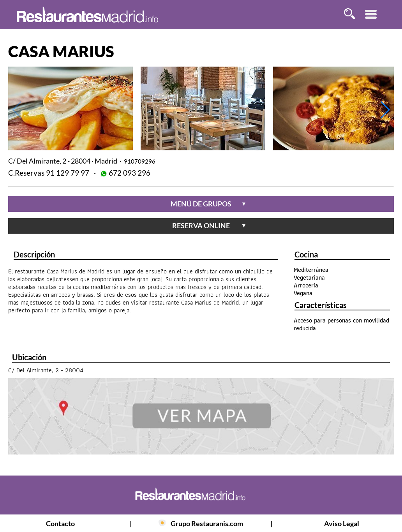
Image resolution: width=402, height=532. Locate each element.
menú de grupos (209, 204)
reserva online (209, 225)
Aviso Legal (342, 523)
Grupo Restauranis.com (207, 523)
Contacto (60, 523)
